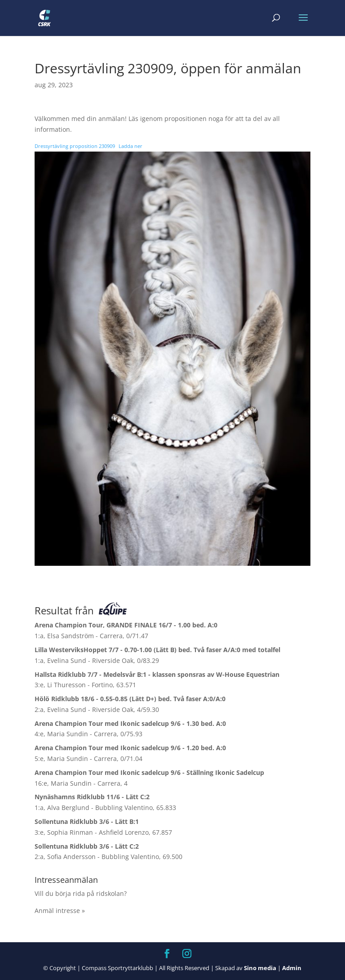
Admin (292, 968)
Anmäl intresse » (60, 911)
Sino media (260, 968)
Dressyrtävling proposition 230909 (75, 146)
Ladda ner (130, 146)
